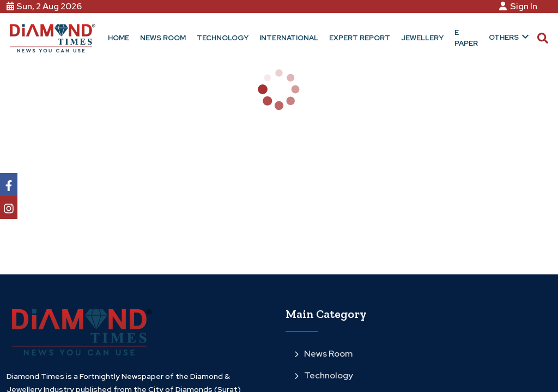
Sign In (520, 6)
